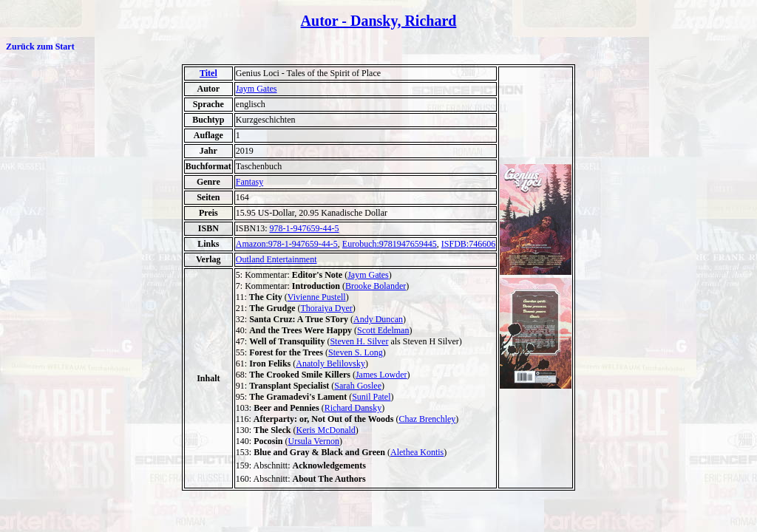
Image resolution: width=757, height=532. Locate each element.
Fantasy (249, 182)
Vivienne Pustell (317, 297)
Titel (208, 73)
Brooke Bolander (376, 286)
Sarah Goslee (358, 386)
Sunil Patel (371, 397)
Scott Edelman (383, 330)
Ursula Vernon (314, 441)
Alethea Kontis (417, 452)
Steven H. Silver (359, 341)
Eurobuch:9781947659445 (390, 244)
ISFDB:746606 (468, 244)
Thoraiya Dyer (327, 308)
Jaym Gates (257, 89)
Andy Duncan (378, 319)
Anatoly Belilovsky (330, 364)
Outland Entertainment (276, 259)
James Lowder (381, 375)
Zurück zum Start (40, 47)
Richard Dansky (353, 408)
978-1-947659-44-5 (305, 228)
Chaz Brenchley (427, 419)
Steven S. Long (356, 352)
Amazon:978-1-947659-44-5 (287, 244)
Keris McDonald (326, 430)
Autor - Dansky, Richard (379, 21)
